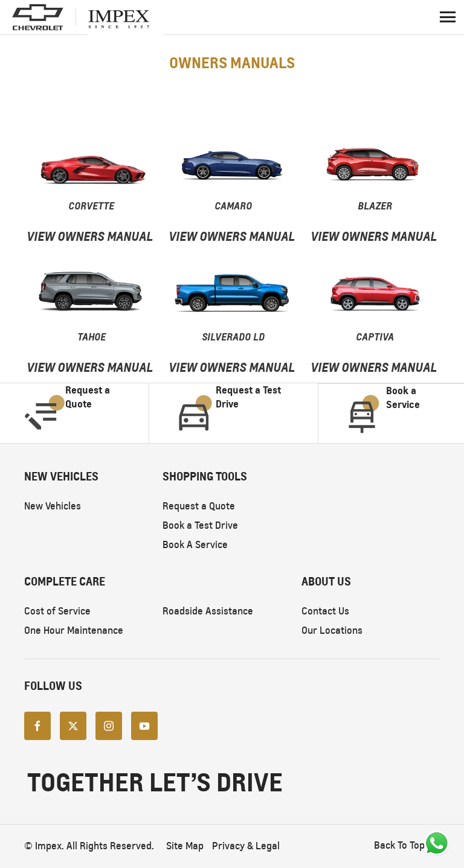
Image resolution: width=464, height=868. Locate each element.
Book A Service (195, 545)
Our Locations (332, 630)
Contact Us (325, 611)
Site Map (185, 846)
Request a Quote (199, 506)
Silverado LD (233, 337)
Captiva (375, 337)
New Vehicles (53, 506)
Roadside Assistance (208, 611)
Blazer (375, 206)
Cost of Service (57, 611)
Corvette (91, 206)
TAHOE (92, 337)
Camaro (233, 206)
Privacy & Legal (246, 846)
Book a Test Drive (200, 525)
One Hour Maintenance (74, 630)
